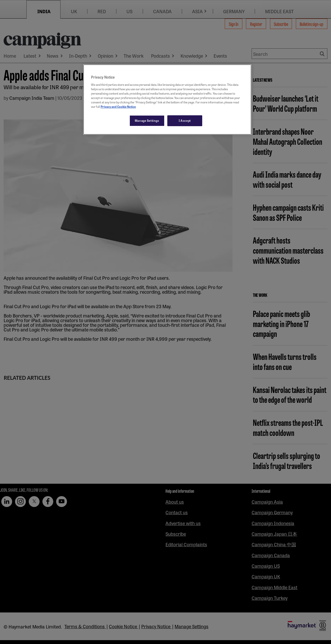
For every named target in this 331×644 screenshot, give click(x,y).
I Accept (185, 120)
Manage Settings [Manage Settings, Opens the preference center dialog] (147, 120)
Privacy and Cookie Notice (118, 107)
